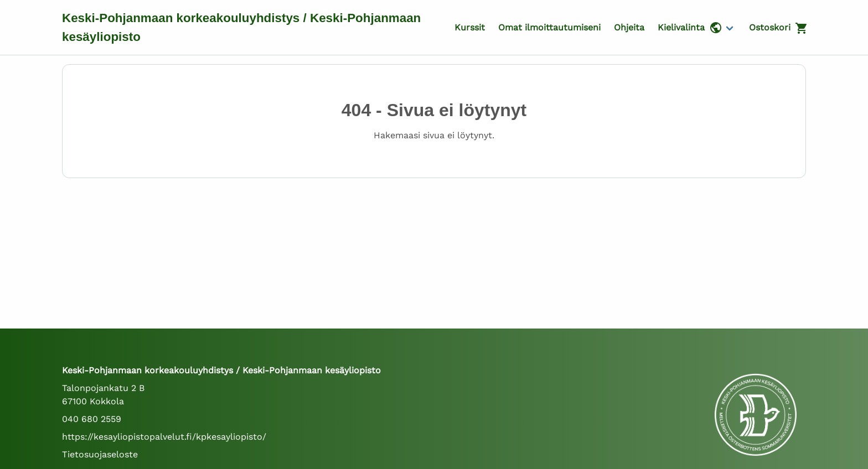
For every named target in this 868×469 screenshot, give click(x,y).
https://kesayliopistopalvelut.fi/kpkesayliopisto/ (164, 437)
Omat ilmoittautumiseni (549, 27)
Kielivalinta (690, 28)
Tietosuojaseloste (100, 454)
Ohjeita (629, 27)
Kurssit (470, 27)
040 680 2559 (92, 419)
